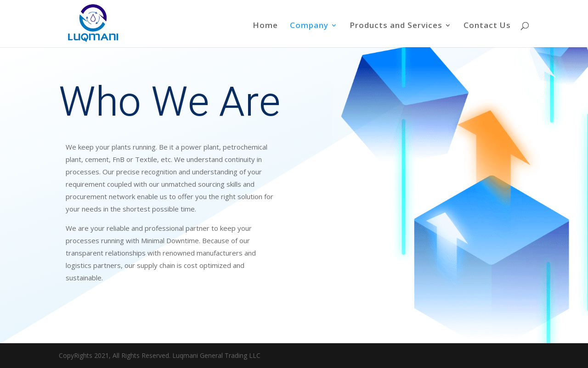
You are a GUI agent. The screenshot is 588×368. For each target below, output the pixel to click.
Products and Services (396, 26)
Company (309, 26)
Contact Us (487, 26)
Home (265, 26)
